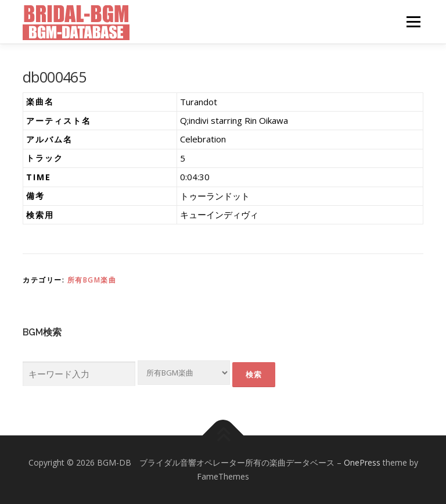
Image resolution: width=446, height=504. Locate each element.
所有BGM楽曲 (92, 280)
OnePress (362, 462)
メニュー (413, 22)
